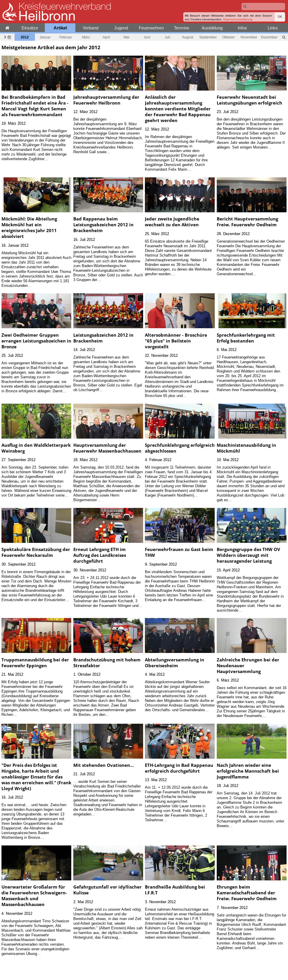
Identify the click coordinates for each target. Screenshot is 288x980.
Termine (182, 28)
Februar (66, 37)
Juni (147, 37)
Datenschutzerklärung (238, 19)
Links (273, 28)
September (208, 37)
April (106, 37)
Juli (167, 37)
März (86, 37)
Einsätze (30, 28)
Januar (45, 37)
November (249, 37)
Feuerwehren (151, 28)
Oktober (229, 37)
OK (280, 17)
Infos (242, 28)
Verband (90, 28)
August (188, 37)
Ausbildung (212, 28)
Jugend (121, 28)
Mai (127, 37)
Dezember (269, 37)
